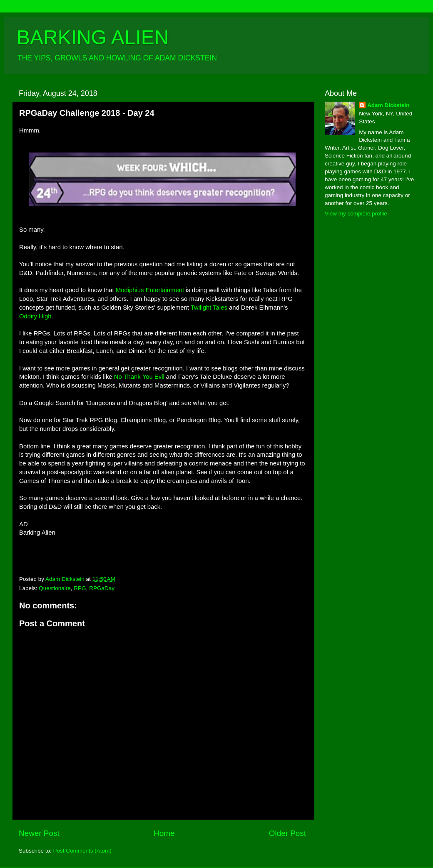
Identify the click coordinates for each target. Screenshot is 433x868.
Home (164, 833)
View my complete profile (356, 214)
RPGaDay (102, 588)
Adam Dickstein (388, 105)
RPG (80, 588)
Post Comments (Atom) (82, 851)
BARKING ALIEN (93, 37)
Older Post (287, 833)
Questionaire (55, 588)
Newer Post (39, 833)
